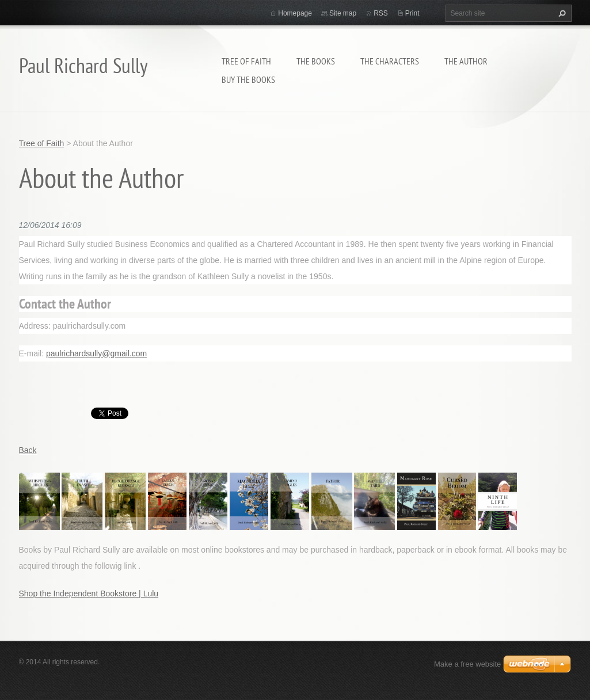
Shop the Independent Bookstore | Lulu (89, 594)
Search (561, 13)
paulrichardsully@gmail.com (96, 353)
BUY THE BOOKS (248, 79)
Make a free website (467, 664)
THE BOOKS (316, 61)
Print (412, 13)
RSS (381, 13)
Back (28, 450)
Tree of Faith (246, 61)
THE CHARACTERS (390, 61)
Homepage (295, 13)
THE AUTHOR (466, 61)
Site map (343, 13)
